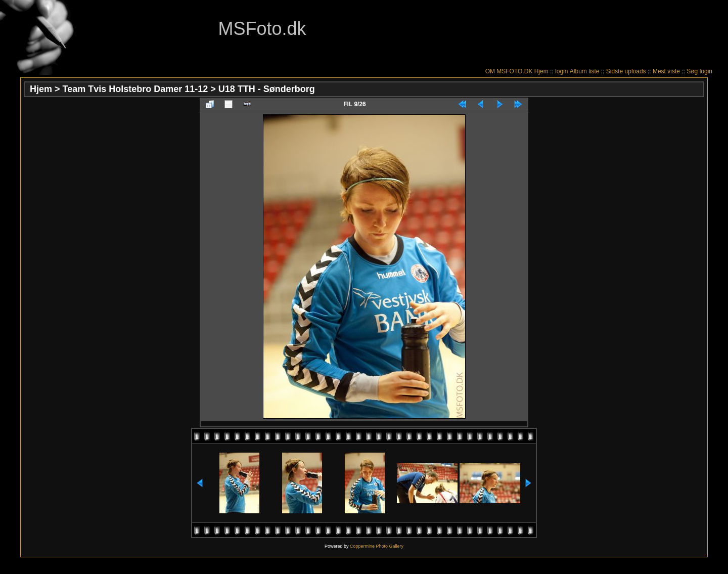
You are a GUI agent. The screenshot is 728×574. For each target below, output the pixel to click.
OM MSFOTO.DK (509, 71)
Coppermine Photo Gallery (377, 546)
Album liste (585, 71)
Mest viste (666, 71)
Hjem (541, 71)
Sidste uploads (626, 71)
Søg (692, 71)
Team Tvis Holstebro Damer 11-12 (135, 89)
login (561, 71)
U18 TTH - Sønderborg (267, 89)
